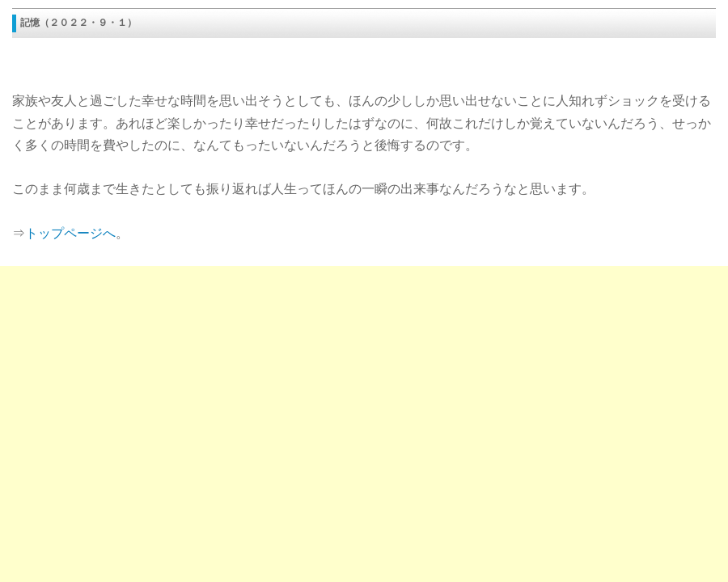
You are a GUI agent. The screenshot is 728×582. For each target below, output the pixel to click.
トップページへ (70, 233)
